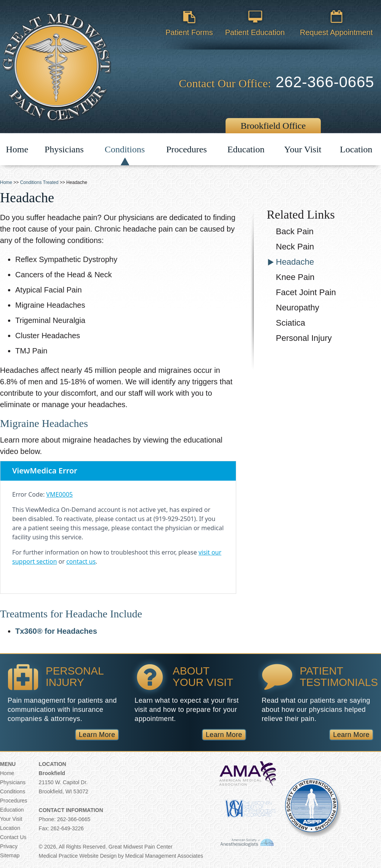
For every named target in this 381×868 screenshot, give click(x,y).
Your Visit (303, 150)
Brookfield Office (273, 126)
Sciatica (291, 323)
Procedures (186, 149)
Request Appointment (336, 17)
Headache (295, 262)
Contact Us (13, 837)
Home (17, 155)
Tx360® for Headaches (56, 631)
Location (356, 152)
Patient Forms (189, 17)
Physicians (64, 149)
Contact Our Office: (225, 83)
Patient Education (255, 17)
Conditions (125, 149)
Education (246, 150)
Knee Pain (295, 277)
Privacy (9, 846)
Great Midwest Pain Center (141, 847)
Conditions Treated (39, 182)
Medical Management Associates (164, 856)
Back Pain (295, 231)
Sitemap (10, 855)
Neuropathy (298, 308)
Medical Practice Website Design (78, 856)
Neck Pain (295, 247)
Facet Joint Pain (306, 292)
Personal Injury (304, 338)
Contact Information (71, 810)
